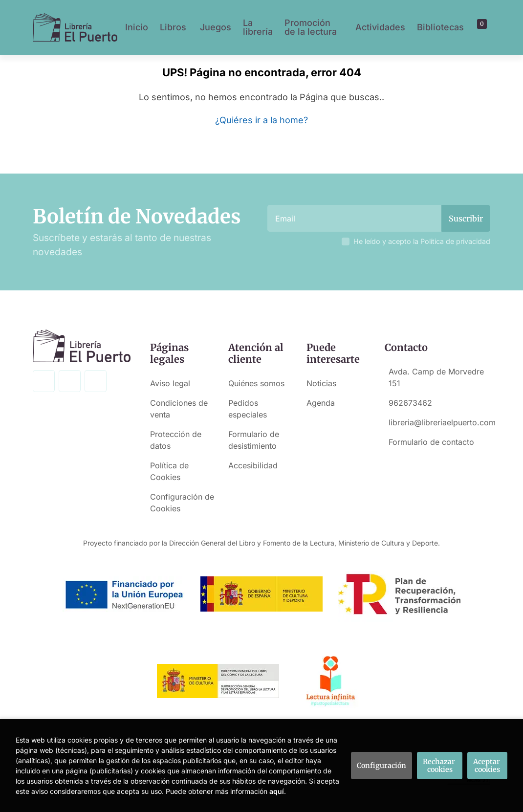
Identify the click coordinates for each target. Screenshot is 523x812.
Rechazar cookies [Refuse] (440, 766)
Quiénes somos (256, 383)
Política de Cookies (169, 471)
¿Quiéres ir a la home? (261, 120)
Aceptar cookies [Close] (487, 766)
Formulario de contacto (431, 442)
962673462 (410, 403)
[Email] (356, 218)
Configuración (381, 766)
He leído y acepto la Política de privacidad (422, 241)
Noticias (321, 383)
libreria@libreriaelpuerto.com (442, 422)
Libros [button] (173, 27)
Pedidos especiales (248, 409)
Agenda (321, 403)
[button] (479, 27)
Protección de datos (176, 440)
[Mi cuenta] (483, 27)
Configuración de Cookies (182, 503)
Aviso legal (170, 383)
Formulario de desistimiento (254, 440)
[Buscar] (474, 27)
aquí (277, 791)
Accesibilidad (253, 465)
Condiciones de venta (179, 409)
